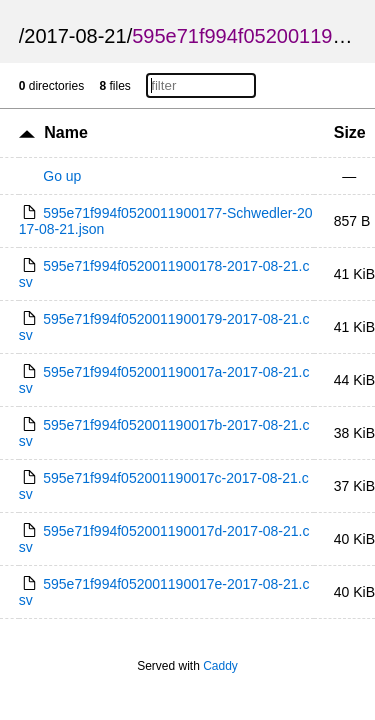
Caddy (220, 666)
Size (350, 132)
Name (66, 132)
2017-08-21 (75, 36)
